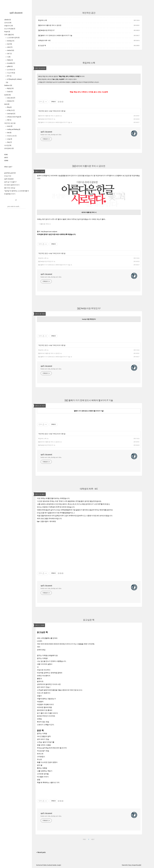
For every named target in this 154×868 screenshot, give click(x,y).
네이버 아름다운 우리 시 (89, 212)
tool (9, 44)
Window (10, 101)
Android (10, 50)
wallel (140, 865)
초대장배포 (9, 148)
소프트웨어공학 (13, 38)
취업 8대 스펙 (42, 20)
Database (8, 85)
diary (9, 142)
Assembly (11, 63)
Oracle (10, 92)
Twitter (45, 865)
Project (7, 32)
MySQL (10, 88)
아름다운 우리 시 (45, 224)
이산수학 (11, 73)
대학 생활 (9, 35)
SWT (9, 54)
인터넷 (8, 23)
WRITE (6, 158)
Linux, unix (11, 98)
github (10, 66)
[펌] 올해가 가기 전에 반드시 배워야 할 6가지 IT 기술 (55, 35)
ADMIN (6, 161)
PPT (9, 76)
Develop (11, 41)
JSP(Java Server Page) (14, 117)
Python (10, 60)
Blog (9, 107)
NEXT (93, 839)
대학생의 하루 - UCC (44, 40)
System (7, 95)
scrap (9, 139)
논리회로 (11, 70)
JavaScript (11, 114)
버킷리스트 (12, 136)
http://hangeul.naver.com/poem (49, 232)
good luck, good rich (10, 173)
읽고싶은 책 (42, 45)
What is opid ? (8, 167)
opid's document (16, 13)
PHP (9, 120)
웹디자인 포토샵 (10, 188)
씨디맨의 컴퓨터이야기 (12, 185)
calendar (7, 20)
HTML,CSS (11, 110)
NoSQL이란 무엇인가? (89, 319)
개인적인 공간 (10, 123)
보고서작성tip (10, 29)
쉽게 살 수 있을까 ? (10, 182)
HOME (6, 155)
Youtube (54, 865)
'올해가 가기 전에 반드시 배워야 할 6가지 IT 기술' (89, 411)
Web (7, 104)
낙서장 (8, 145)
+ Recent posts (41, 852)
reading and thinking (14, 129)
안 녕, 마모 (8, 176)
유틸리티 (9, 26)
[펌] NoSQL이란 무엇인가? (46, 30)
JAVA (10, 47)
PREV (84, 839)
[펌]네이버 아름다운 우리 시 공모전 (50, 25)
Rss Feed (38, 865)
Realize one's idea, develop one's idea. (51, 135)
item (9, 133)
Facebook (49, 865)
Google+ (59, 865)
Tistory (130, 865)
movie (10, 126)
